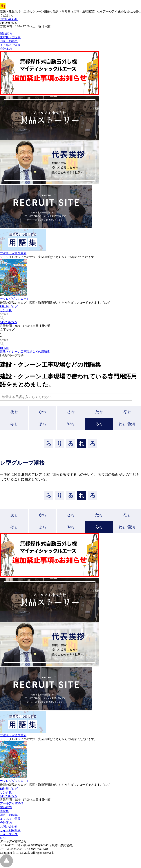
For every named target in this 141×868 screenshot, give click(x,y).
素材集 (4, 811)
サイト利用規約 (10, 830)
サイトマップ (9, 834)
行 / (127, 424)
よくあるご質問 (10, 819)
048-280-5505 (8, 322)
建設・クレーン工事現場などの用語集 (25, 352)
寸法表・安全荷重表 (13, 261)
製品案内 (6, 807)
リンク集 (6, 319)
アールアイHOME (12, 803)
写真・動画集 (9, 815)
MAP (3, 838)
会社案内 (6, 823)
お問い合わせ (9, 19)
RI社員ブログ (9, 315)
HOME (4, 348)
